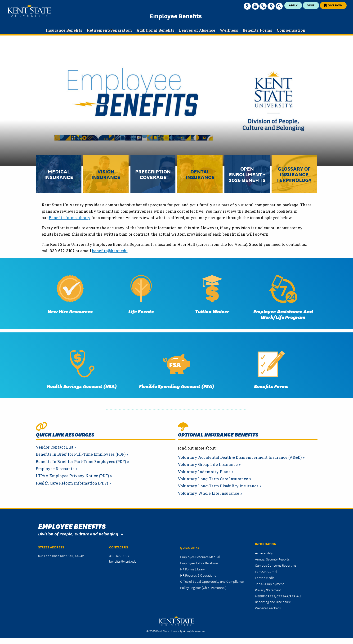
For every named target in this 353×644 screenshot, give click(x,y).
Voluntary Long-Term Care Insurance (213, 479)
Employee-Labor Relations (199, 563)
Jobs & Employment (269, 584)
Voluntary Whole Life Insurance (208, 493)
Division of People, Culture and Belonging (78, 534)
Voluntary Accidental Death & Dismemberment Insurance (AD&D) (240, 457)
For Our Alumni (266, 571)
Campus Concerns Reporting (275, 565)
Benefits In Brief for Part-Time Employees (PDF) (81, 462)
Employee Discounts (55, 469)
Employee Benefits (176, 16)
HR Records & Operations (198, 575)
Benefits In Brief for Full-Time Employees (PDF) (81, 454)
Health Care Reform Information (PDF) (72, 483)
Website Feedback (268, 608)
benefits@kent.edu (110, 251)
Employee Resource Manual (200, 557)
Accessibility (264, 553)
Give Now (333, 5)
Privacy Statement (268, 590)
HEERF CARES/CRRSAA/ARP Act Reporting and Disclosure (278, 599)
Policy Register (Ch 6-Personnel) (203, 587)
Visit (311, 5)
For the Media (265, 578)
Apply (293, 5)
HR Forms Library (192, 569)
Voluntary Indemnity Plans (204, 472)
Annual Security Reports (272, 559)
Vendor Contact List (55, 447)
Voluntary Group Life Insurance (208, 464)
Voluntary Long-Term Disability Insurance (218, 486)
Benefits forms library (70, 218)
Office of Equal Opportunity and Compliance (212, 581)
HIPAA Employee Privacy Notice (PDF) (72, 476)
